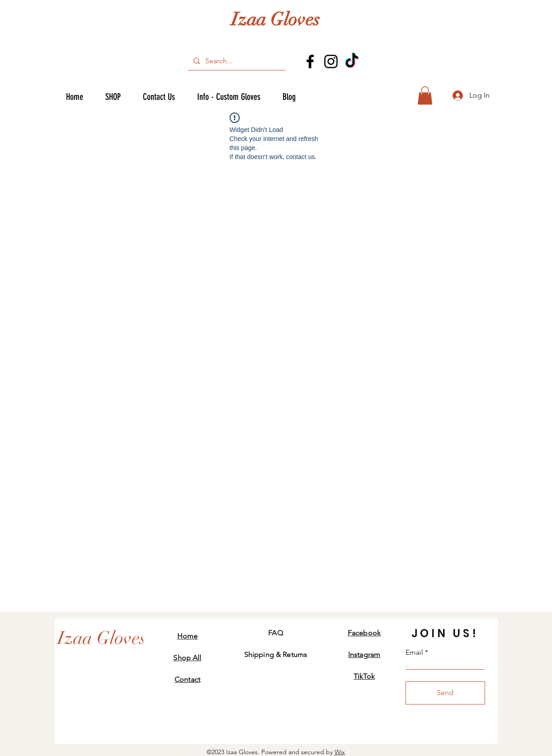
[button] (425, 96)
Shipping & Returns (276, 655)
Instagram (364, 655)
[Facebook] (310, 61)
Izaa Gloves (275, 19)
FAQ (275, 633)
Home (188, 636)
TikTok (364, 676)
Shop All (187, 658)
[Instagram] (331, 61)
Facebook (364, 633)
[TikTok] (352, 61)
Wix (340, 752)
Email (414, 653)
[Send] (445, 693)
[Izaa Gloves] (102, 638)
